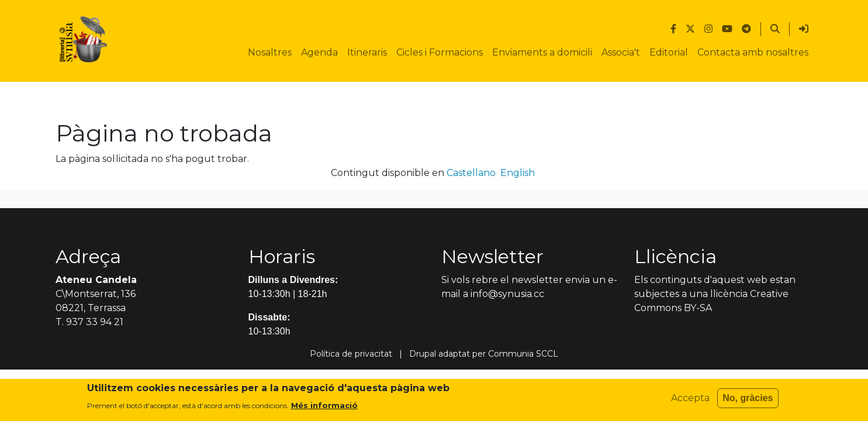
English (518, 173)
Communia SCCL (523, 354)
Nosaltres (270, 52)
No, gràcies (748, 401)
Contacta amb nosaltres (753, 52)
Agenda (319, 52)
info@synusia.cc (507, 294)
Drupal (423, 354)
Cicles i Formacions (440, 52)
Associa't (621, 52)
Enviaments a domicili (542, 52)
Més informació (324, 408)
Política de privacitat (351, 354)
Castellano (471, 173)
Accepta (690, 401)
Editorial (669, 52)
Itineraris (367, 52)
